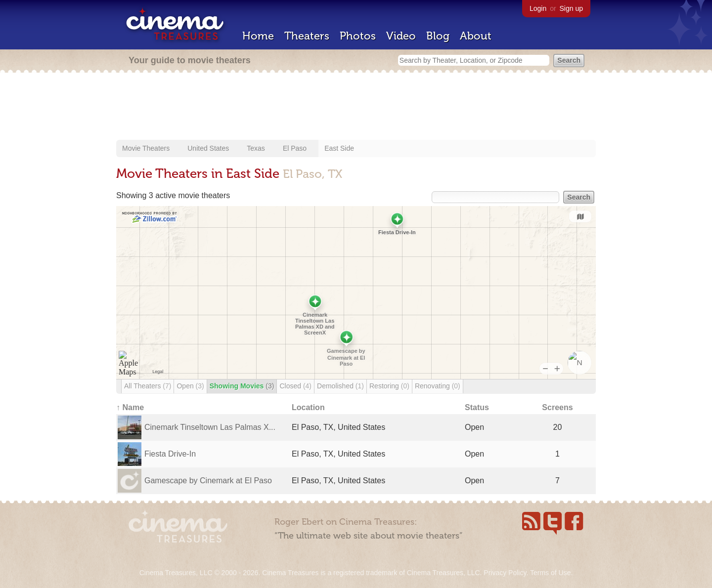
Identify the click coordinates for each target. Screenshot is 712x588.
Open (190, 386)
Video (401, 36)
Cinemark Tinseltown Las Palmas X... (210, 427)
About (476, 36)
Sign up (571, 8)
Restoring (389, 386)
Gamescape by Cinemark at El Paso (208, 481)
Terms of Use (550, 573)
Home (258, 36)
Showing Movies (242, 386)
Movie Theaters (146, 148)
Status (477, 407)
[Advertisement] (356, 107)
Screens (557, 407)
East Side (339, 148)
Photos (358, 36)
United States (208, 148)
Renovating (438, 386)
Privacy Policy (505, 573)
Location (308, 407)
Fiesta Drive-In (170, 454)
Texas (256, 148)
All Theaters (148, 386)
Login (538, 8)
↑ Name (130, 407)
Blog (438, 36)
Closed (295, 386)
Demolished (340, 386)
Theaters (307, 36)
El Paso (295, 148)
